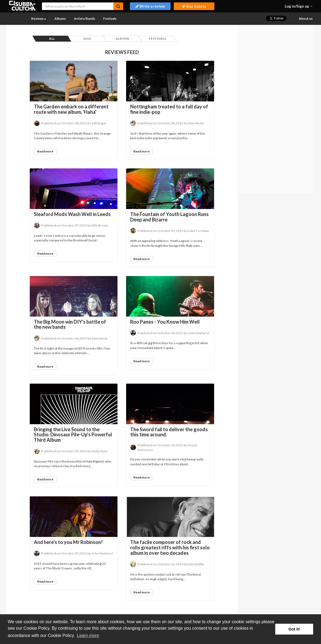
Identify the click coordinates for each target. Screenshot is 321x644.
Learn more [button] (88, 635)
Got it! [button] (294, 629)
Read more (45, 151)
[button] (299, 6)
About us (306, 19)
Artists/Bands (84, 19)
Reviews (39, 19)
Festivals (110, 19)
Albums (60, 19)
